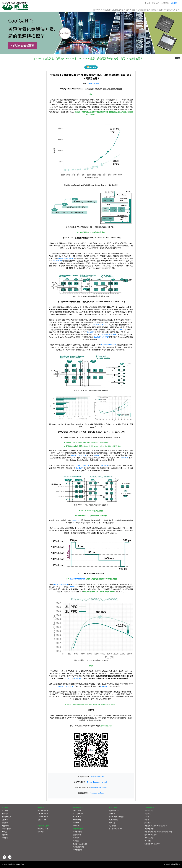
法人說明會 (113, 826)
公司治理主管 (149, 838)
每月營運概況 (113, 820)
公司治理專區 (143, 10)
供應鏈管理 (77, 835)
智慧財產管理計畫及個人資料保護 (156, 826)
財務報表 (112, 814)
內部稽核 (148, 841)
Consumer (77, 826)
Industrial (76, 823)
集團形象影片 (6, 817)
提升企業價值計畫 (151, 835)
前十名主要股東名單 (116, 829)
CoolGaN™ (58, 261)
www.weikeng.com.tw (99, 787)
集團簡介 (5, 814)
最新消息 (5, 823)
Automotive (77, 817)
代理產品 (106, 10)
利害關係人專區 (171, 10)
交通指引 (5, 838)
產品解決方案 (118, 10)
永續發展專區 (156, 10)
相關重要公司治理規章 (152, 844)
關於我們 (96, 10)
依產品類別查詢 (43, 814)
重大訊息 (112, 823)
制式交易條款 (6, 829)
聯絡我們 (156, 3)
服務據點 (5, 835)
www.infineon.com (98, 777)
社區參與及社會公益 (80, 844)
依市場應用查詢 (43, 817)
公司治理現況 (149, 811)
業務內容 (5, 820)
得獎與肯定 (6, 826)
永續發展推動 (78, 832)
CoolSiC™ (121, 330)
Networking (77, 820)
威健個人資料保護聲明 (172, 864)
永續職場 (76, 841)
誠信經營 (148, 823)
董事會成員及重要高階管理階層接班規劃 (158, 832)
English (148, 3)
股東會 (147, 817)
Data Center (77, 811)
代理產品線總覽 (43, 811)
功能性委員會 (149, 829)
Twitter (89, 782)
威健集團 (174, 3)
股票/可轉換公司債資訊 (117, 817)
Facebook (97, 782)
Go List (178, 58)
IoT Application (78, 814)
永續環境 (76, 838)
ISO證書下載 (77, 850)
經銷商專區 (165, 3)
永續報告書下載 (78, 847)
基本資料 (5, 811)
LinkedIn (105, 782)
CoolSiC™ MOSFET (66, 258)
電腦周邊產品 (42, 820)
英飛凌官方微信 (93, 83)
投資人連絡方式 (114, 811)
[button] (14, 33)
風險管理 (148, 814)
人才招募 (5, 832)
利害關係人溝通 (43, 829)
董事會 (147, 820)
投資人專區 (130, 10)
